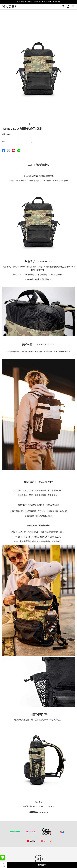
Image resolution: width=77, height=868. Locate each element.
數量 (3, 142)
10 (48, 124)
